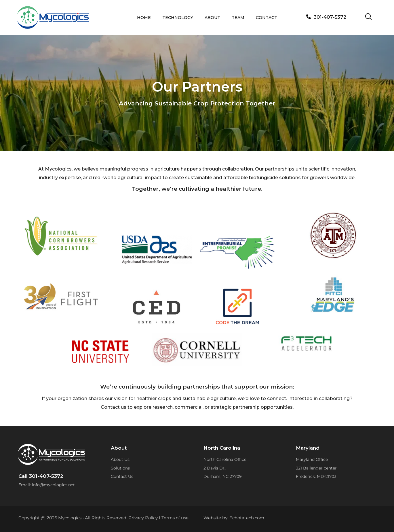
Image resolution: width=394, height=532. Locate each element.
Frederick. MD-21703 (316, 476)
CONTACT (267, 18)
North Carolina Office (225, 459)
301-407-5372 (330, 17)
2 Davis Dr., (215, 468)
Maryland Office (312, 459)
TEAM (238, 18)
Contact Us (122, 476)
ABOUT (212, 18)
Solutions (120, 468)
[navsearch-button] (369, 17)
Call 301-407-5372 (41, 476)
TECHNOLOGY (178, 18)
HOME (144, 18)
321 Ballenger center (316, 468)
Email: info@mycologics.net (47, 485)
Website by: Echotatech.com (234, 518)
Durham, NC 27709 (223, 476)
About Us (120, 459)
